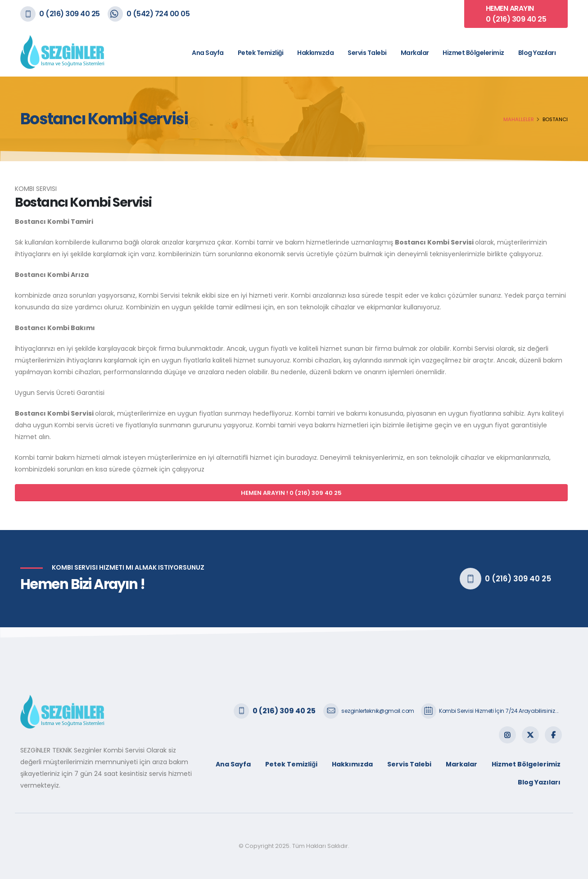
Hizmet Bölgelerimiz (473, 53)
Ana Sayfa (208, 53)
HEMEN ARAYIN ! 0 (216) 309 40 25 (291, 493)
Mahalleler (519, 119)
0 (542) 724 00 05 (158, 14)
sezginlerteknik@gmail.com (378, 711)
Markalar (415, 53)
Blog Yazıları (537, 53)
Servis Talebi (367, 53)
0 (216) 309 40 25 (70, 14)
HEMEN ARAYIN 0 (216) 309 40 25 (516, 14)
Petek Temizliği (261, 53)
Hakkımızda (315, 53)
